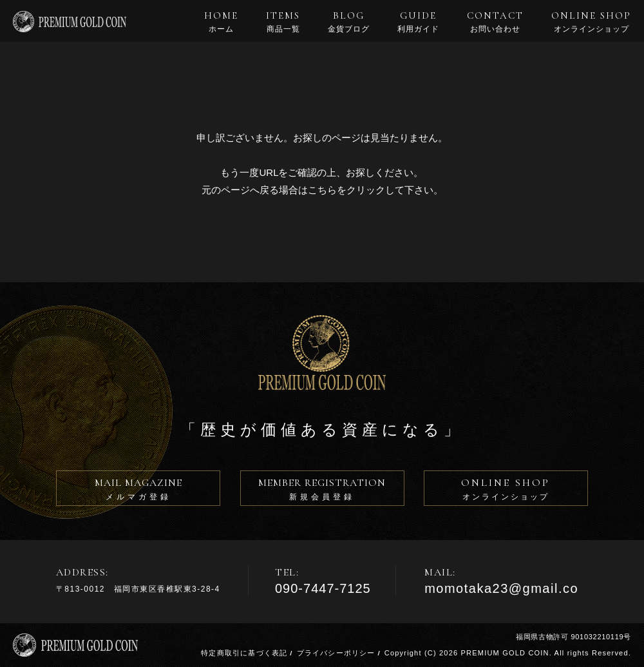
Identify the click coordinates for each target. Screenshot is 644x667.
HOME (221, 22)
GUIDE (418, 22)
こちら (322, 190)
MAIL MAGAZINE (138, 491)
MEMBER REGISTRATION (322, 491)
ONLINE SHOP (591, 22)
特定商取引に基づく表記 (244, 653)
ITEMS (283, 22)
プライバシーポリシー (336, 653)
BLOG (349, 22)
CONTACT (495, 22)
